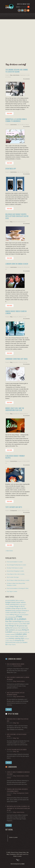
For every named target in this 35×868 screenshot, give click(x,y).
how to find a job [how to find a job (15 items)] (23, 628)
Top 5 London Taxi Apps (13, 577)
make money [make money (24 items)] (19, 636)
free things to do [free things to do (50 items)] (12, 626)
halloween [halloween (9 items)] (15, 628)
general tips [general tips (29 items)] (23, 626)
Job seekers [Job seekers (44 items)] (10, 630)
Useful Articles (16, 75)
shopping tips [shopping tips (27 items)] (20, 640)
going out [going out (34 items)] (9, 628)
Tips (18, 723)
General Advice (14, 461)
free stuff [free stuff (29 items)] (26, 624)
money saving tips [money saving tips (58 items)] (16, 638)
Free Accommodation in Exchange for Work (18, 588)
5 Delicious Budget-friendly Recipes (15, 457)
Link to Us (25, 854)
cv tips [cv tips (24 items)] (19, 612)
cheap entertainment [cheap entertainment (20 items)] (12, 604)
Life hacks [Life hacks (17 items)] (18, 630)
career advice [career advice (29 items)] (21, 602)
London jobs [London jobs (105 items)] (21, 634)
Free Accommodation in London (15, 562)
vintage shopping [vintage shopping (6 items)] (12, 645)
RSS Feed (19, 854)
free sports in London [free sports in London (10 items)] (17, 624)
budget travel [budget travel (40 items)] (10, 602)
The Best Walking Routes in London (17, 749)
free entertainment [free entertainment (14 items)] (11, 617)
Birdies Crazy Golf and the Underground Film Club (15, 409)
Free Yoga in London (12, 591)
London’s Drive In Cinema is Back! (17, 264)
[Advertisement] (17, 41)
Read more (10, 113)
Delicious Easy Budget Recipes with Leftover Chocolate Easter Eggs (17, 216)
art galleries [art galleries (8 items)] (21, 600)
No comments (27, 79)
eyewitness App (11, 169)
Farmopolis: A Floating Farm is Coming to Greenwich (16, 120)
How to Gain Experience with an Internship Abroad (16, 694)
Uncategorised (13, 511)
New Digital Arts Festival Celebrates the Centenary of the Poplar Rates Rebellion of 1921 (18, 808)
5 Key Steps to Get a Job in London (16, 574)
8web (23, 864)
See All (9, 709)
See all (9, 763)
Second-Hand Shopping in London (15, 571)
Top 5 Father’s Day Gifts (14, 507)
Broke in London (13, 837)
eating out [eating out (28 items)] (13, 615)
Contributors (13, 854)
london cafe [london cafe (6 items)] (27, 632)
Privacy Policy (22, 852)
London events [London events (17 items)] (10, 634)
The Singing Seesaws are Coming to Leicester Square (17, 71)
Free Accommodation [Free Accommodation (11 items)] (23, 615)
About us (19, 4)
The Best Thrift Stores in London (15, 568)
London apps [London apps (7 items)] (16, 632)
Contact (25, 4)
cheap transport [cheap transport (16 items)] (16, 611)
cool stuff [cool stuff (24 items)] (13, 612)
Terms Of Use (14, 852)
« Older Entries (9, 551)
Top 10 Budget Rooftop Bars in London (16, 565)
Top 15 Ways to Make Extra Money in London (18, 580)
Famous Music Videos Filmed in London (16, 312)
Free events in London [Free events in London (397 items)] (16, 618)
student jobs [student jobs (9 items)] (19, 643)
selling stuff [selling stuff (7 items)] (12, 641)
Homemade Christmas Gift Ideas (16, 359)
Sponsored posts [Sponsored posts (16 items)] (11, 642)
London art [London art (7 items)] (21, 632)
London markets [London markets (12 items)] (10, 636)
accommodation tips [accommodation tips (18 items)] (12, 600)
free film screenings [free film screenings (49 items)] (13, 621)
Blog (28, 4)
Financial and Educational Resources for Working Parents (17, 790)
